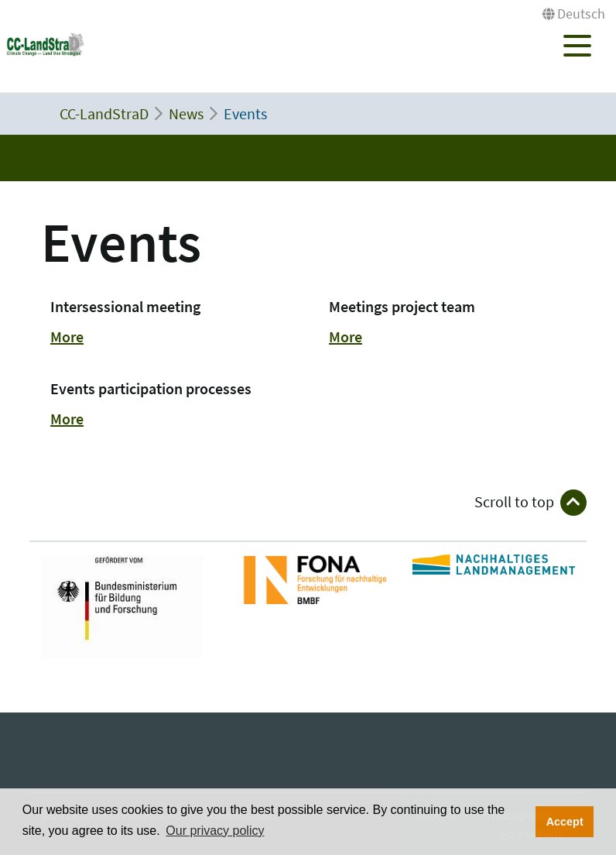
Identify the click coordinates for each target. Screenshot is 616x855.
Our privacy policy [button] (215, 831)
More (67, 337)
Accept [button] (565, 822)
